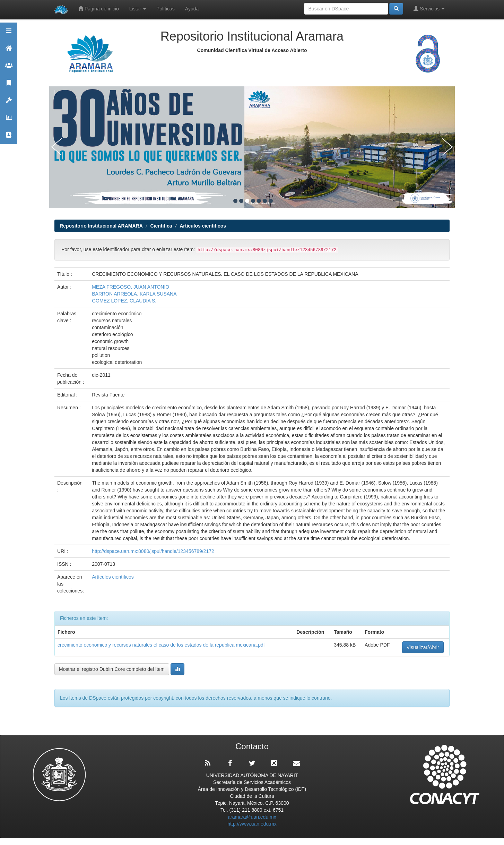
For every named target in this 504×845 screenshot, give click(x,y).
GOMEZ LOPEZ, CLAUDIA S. (124, 301)
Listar (138, 9)
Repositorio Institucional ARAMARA (101, 226)
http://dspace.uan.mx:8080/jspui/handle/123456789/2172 (153, 551)
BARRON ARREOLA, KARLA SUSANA (134, 294)
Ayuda (192, 9)
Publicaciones (9, 86)
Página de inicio (99, 8)
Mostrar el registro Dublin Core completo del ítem (112, 669)
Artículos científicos (203, 226)
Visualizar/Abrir (423, 647)
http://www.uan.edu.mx (252, 824)
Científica (161, 226)
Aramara (9, 51)
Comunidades (9, 69)
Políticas (166, 9)
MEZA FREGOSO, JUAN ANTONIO (131, 287)
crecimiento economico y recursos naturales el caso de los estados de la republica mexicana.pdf (161, 645)
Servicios (429, 8)
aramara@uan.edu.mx (252, 817)
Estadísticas (9, 121)
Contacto (9, 138)
